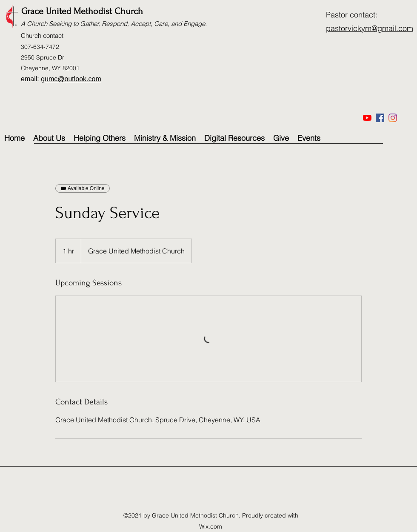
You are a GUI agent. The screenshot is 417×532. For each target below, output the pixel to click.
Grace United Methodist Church (82, 11)
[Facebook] (380, 118)
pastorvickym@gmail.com (370, 28)
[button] (165, 138)
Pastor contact (351, 15)
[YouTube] (367, 118)
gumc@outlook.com (71, 79)
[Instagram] (393, 118)
